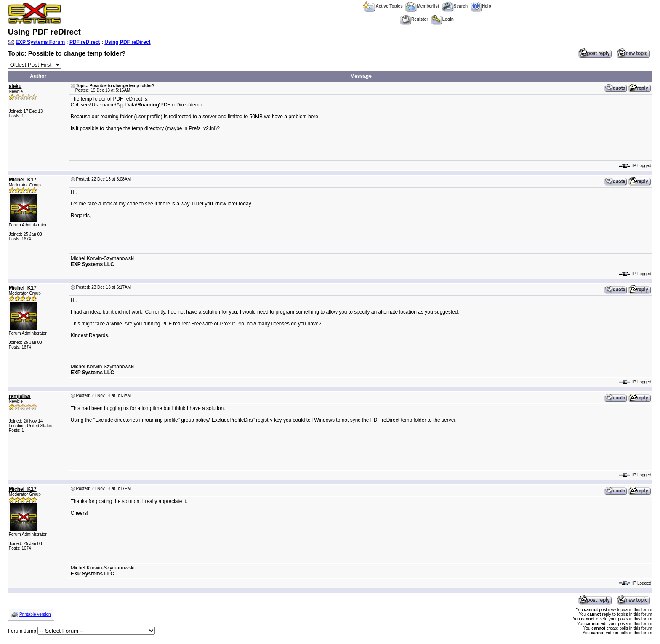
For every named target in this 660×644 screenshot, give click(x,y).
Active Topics (382, 6)
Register (414, 19)
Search (455, 6)
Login (442, 19)
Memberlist (422, 6)
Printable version (35, 614)
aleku (15, 86)
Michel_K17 (23, 180)
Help (481, 6)
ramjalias (20, 396)
